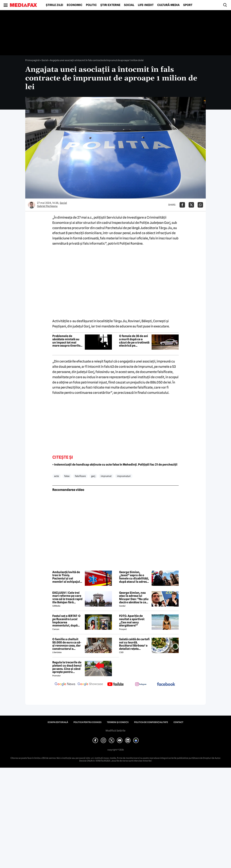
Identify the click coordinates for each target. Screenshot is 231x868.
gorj (93, 476)
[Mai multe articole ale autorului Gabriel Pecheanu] (32, 205)
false (67, 476)
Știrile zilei (55, 5)
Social (129, 5)
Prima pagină (32, 60)
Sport (188, 5)
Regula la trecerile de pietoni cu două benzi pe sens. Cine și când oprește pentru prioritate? (67, 667)
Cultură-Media (168, 5)
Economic (75, 5)
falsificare (80, 476)
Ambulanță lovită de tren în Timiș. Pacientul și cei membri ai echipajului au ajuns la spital (67, 577)
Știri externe (110, 5)
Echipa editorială (58, 722)
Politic (91, 5)
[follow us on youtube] (115, 684)
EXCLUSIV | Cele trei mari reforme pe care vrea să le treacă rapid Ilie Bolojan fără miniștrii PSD (67, 598)
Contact (178, 722)
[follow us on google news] (65, 684)
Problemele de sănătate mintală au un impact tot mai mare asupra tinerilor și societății (67, 341)
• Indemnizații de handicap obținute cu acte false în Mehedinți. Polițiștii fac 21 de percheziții (115, 465)
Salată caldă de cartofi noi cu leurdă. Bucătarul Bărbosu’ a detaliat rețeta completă (134, 644)
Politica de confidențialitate (151, 722)
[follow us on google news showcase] (90, 684)
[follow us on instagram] (141, 684)
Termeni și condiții (118, 722)
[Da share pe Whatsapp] (200, 205)
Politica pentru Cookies (87, 722)
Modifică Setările (115, 731)
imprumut (106, 476)
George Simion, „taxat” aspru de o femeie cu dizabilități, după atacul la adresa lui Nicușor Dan (134, 577)
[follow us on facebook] (166, 684)
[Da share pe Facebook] (182, 205)
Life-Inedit (146, 5)
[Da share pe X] (191, 205)
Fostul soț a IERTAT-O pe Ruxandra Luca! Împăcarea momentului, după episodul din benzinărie (66, 621)
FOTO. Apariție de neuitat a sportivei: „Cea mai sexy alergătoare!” (132, 621)
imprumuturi (124, 476)
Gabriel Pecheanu (47, 206)
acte (56, 476)
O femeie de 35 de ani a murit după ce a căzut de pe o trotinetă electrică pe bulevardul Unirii (134, 341)
